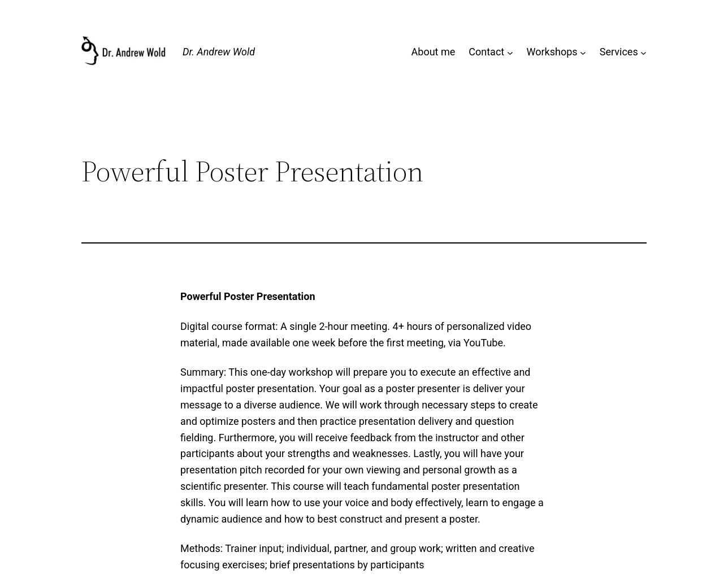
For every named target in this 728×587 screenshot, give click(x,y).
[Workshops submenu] (583, 52)
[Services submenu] (643, 52)
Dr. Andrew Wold (219, 52)
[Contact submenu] (510, 52)
